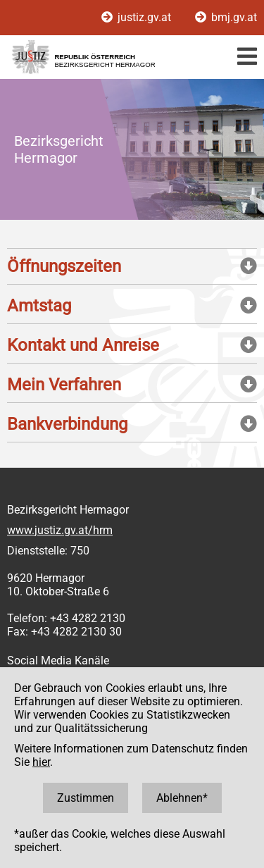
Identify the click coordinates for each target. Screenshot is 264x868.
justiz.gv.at (138, 17)
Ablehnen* (182, 798)
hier (41, 762)
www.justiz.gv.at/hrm (60, 530)
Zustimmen (86, 798)
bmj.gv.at (226, 17)
